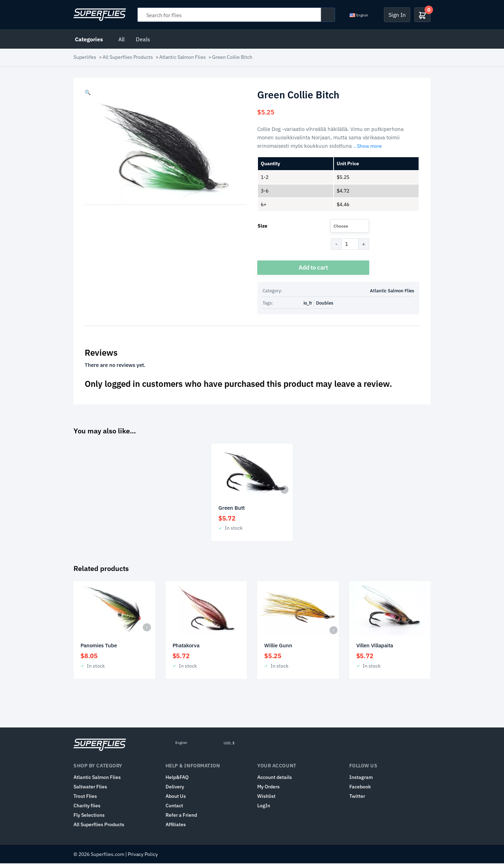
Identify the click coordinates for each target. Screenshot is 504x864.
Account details (275, 778)
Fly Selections (89, 816)
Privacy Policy (143, 855)
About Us (176, 797)
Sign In (397, 15)
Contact (174, 806)
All (121, 39)
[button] (88, 92)
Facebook (360, 787)
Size (262, 226)
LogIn (264, 806)
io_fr (308, 303)
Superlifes (85, 57)
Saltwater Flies (90, 787)
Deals (143, 39)
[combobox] (350, 226)
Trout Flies (85, 797)
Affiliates (176, 825)
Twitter (357, 797)
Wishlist (266, 797)
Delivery (175, 787)
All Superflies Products (128, 57)
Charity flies (87, 806)
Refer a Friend (181, 816)
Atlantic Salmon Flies (183, 57)
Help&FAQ (177, 778)
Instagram (361, 778)
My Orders (268, 787)
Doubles (325, 303)
